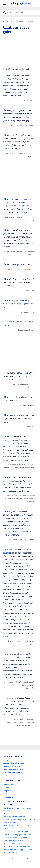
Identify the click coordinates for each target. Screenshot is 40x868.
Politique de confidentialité (13, 769)
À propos (7, 760)
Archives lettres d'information (14, 763)
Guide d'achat (8, 797)
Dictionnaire (8, 787)
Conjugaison (8, 791)
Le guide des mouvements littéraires (17, 846)
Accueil (6, 21)
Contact (6, 776)
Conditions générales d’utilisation (16, 766)
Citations (13, 21)
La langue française (17, 859)
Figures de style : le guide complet (16, 832)
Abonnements (8, 784)
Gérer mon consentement (13, 773)
